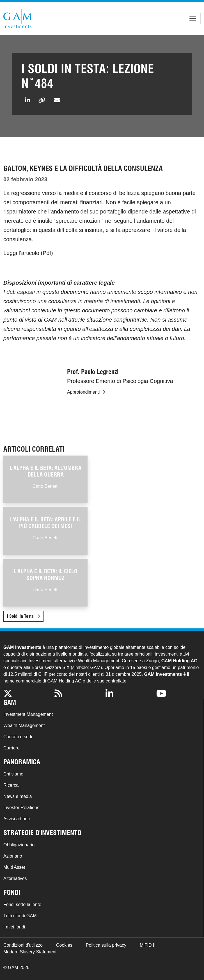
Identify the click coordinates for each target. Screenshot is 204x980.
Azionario (13, 856)
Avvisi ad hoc (17, 819)
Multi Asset (14, 867)
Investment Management (28, 714)
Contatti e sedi (18, 737)
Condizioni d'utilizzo (23, 945)
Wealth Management (24, 725)
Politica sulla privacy (106, 945)
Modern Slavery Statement (30, 952)
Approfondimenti (86, 392)
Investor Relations (21, 808)
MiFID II (148, 945)
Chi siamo (13, 774)
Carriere (12, 748)
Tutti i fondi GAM (20, 916)
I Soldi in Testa (20, 616)
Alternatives (15, 878)
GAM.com (17, 18)
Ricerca (11, 785)
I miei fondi (14, 927)
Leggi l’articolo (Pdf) (28, 253)
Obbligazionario (19, 845)
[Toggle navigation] (193, 18)
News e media (18, 796)
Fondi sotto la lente (22, 904)
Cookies (64, 945)
